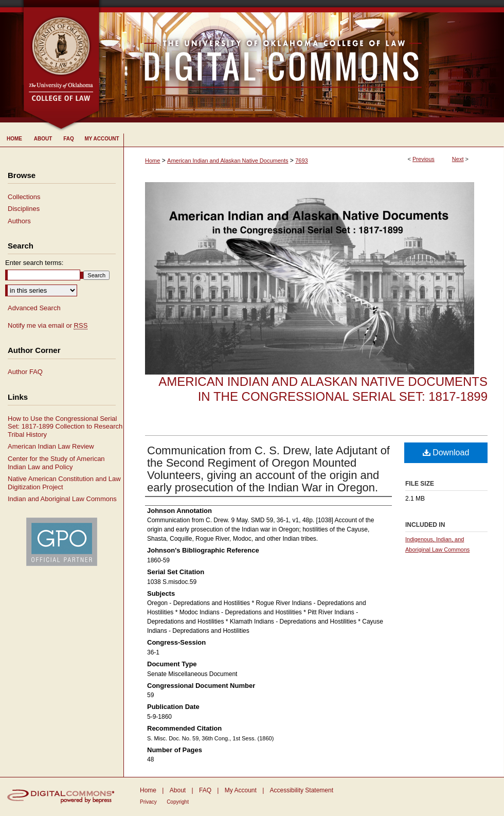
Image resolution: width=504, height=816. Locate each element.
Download (446, 453)
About (178, 790)
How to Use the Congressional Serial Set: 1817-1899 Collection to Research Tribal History (65, 427)
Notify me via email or (48, 326)
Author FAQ (25, 372)
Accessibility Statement (302, 790)
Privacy (148, 802)
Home (152, 161)
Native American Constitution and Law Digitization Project (64, 483)
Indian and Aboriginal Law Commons (62, 499)
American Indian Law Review (51, 446)
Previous (424, 159)
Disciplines (24, 209)
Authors (19, 221)
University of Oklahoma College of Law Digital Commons (302, 61)
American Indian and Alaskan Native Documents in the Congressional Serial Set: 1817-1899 (323, 389)
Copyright (178, 802)
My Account (241, 790)
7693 (301, 161)
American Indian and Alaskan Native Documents (228, 161)
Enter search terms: (34, 263)
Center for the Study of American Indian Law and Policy (56, 463)
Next (458, 159)
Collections (24, 197)
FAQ (205, 790)
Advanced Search (34, 308)
